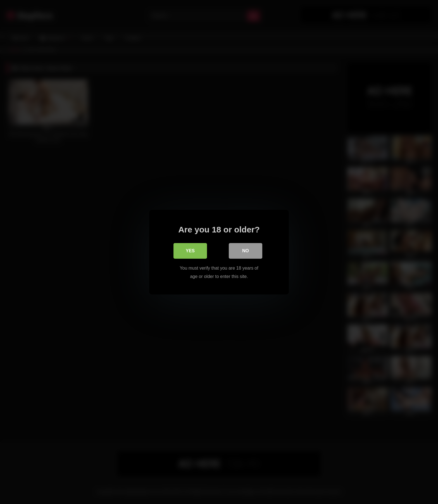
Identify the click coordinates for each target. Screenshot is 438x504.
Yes (190, 250)
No (246, 250)
